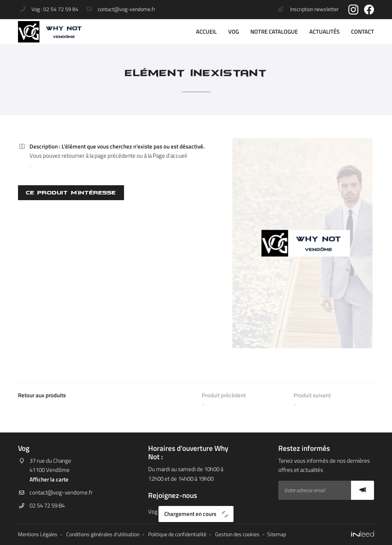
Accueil (206, 32)
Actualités (324, 32)
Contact (363, 32)
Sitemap (277, 534)
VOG (234, 32)
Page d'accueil (170, 156)
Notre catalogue (274, 32)
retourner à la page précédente (99, 156)
